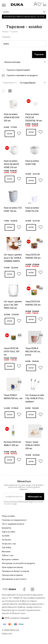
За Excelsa (6, 543)
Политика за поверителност (14, 523)
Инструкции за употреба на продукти (18, 566)
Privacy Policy (37, 505)
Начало (5, 32)
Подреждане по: (10, 83)
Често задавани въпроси (13, 527)
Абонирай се (35, 499)
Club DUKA (6, 550)
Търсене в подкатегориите (19, 70)
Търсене (14, 32)
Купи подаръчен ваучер (12, 570)
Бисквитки (7, 531)
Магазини (6, 554)
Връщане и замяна (10, 562)
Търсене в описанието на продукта (23, 75)
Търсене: (6, 37)
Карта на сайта (9, 535)
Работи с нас (8, 558)
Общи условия (8, 519)
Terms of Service (9, 507)
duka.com (7, 636)
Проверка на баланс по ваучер (16, 574)
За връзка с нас (9, 546)
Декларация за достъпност (14, 582)
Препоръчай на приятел (12, 578)
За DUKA (6, 539)
